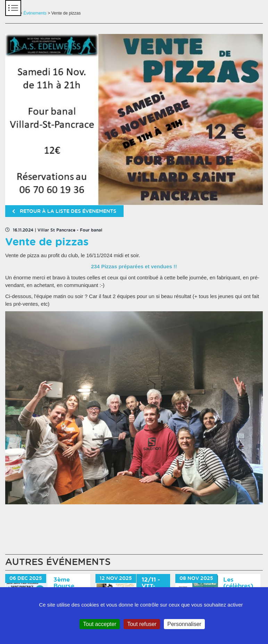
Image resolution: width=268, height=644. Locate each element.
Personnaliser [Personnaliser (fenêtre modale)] (184, 624)
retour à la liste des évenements (64, 211)
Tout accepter (100, 624)
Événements (35, 13)
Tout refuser (142, 624)
